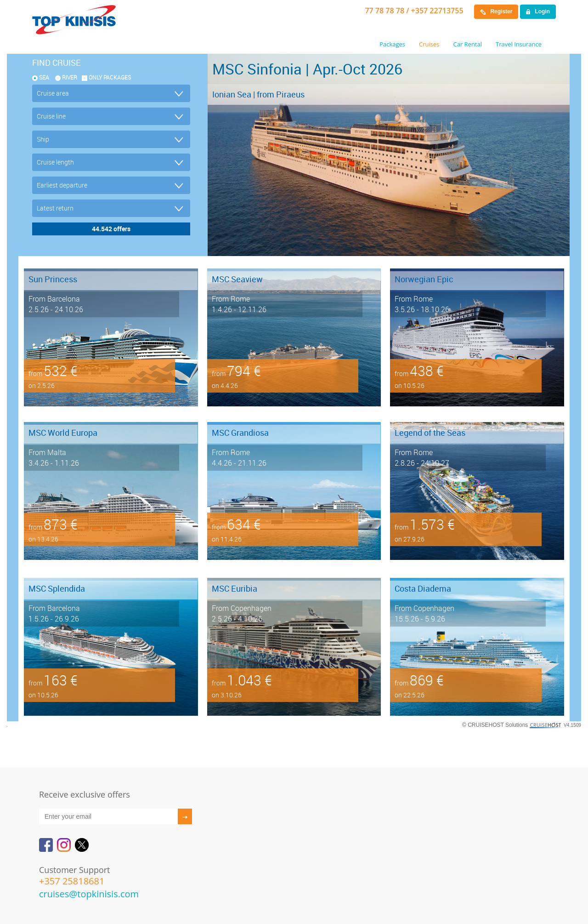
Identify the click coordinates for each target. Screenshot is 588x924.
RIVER (70, 77)
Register (496, 11)
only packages (110, 77)
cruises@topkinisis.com (89, 894)
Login (538, 11)
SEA (44, 77)
